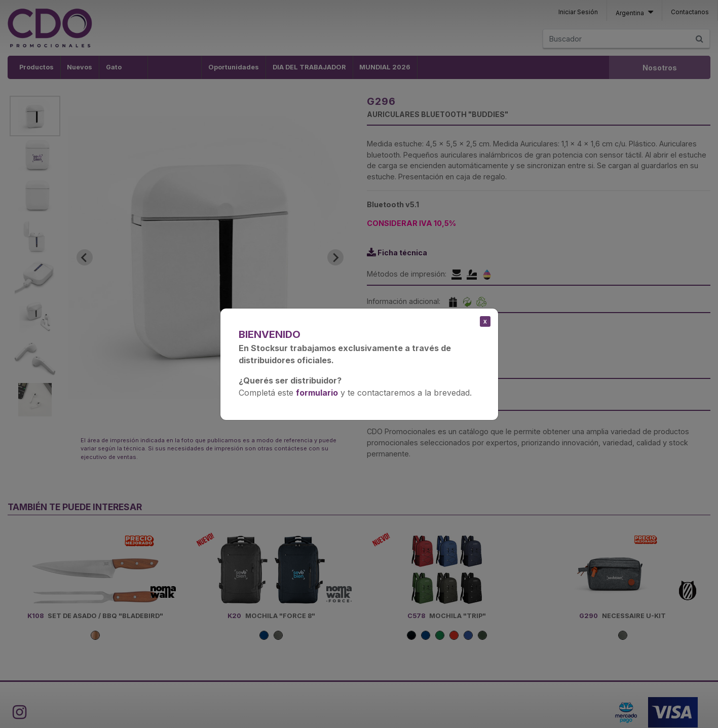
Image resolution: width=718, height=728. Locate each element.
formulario (317, 393)
